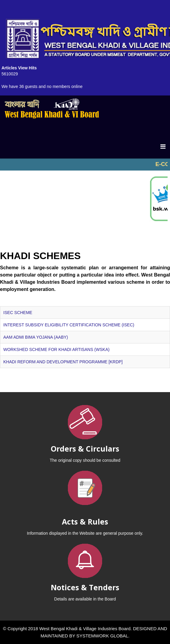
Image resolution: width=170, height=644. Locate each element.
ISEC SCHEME (18, 313)
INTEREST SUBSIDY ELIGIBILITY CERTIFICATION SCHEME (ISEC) (69, 325)
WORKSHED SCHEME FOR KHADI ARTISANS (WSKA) (56, 349)
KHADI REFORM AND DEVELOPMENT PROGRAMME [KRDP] (63, 362)
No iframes (85, 165)
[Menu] (163, 147)
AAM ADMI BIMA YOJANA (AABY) (36, 337)
